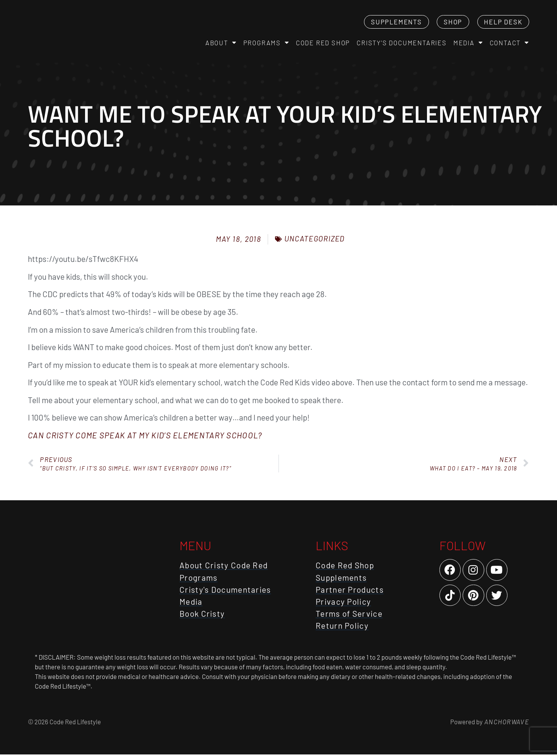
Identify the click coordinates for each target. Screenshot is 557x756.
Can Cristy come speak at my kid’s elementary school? (145, 437)
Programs (266, 44)
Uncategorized (315, 240)
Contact (509, 44)
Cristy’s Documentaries (402, 43)
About (221, 44)
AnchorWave (506, 723)
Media (468, 44)
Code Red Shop (323, 43)
